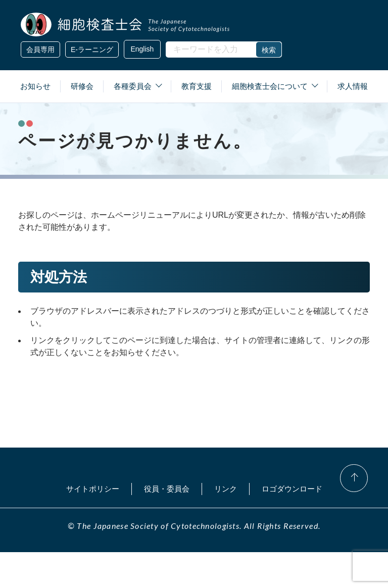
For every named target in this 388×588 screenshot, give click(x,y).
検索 (266, 50)
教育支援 (197, 86)
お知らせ (35, 86)
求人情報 (353, 86)
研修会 (82, 86)
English (141, 50)
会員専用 (40, 50)
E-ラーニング (92, 50)
